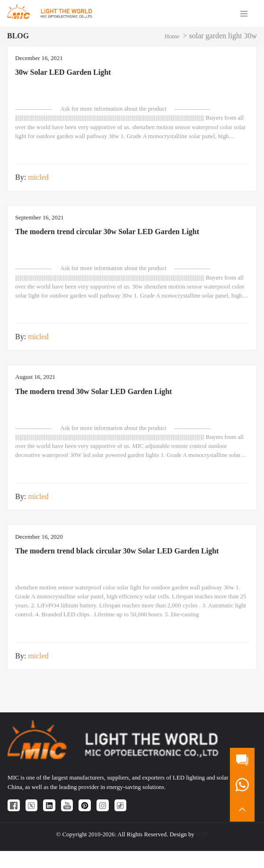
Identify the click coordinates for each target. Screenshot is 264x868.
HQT (202, 834)
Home (172, 36)
